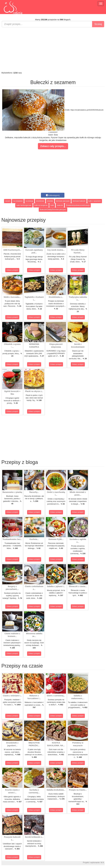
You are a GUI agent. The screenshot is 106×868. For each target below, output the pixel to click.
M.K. (103, 862)
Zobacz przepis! (12, 270)
